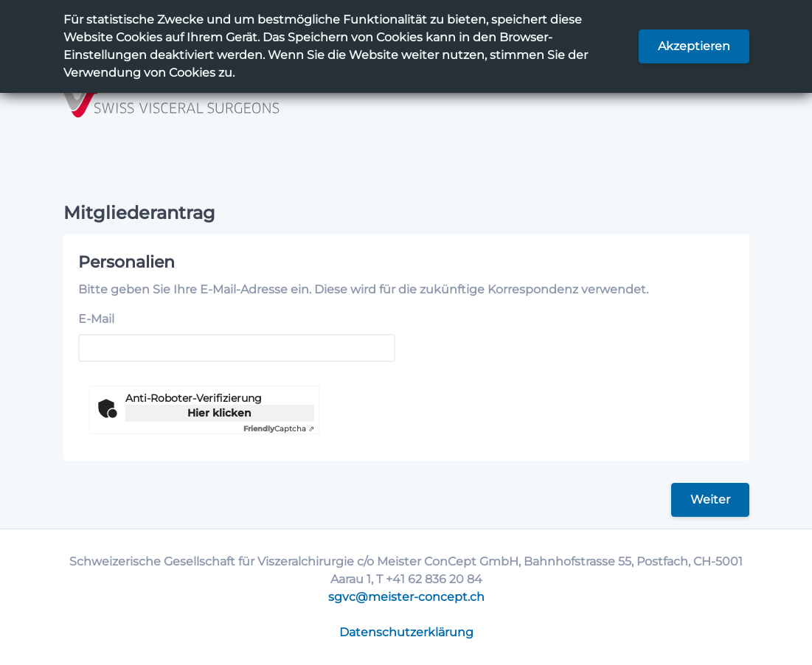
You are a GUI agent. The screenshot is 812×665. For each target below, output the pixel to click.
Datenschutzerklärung (406, 632)
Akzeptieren (694, 46)
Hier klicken (219, 413)
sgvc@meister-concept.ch (406, 597)
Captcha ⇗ (279, 429)
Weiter (710, 499)
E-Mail (96, 319)
